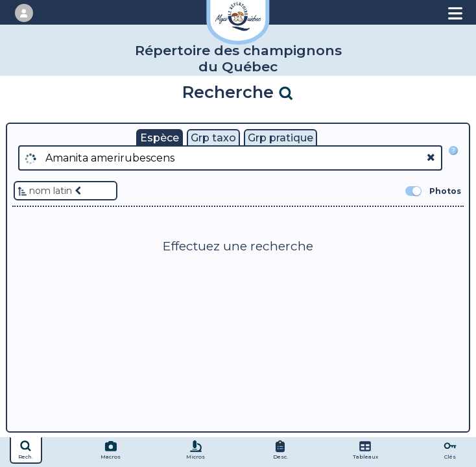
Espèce (160, 138)
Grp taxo (213, 138)
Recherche (238, 92)
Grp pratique (280, 138)
